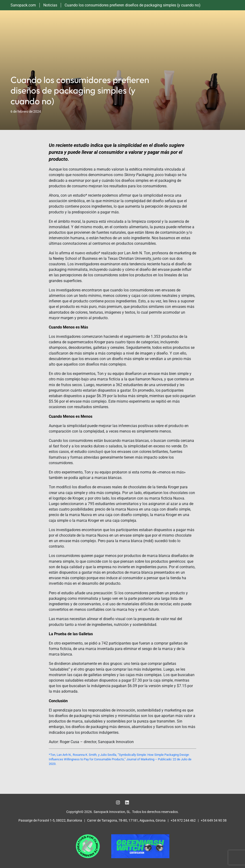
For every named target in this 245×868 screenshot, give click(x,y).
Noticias (50, 5)
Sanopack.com (23, 5)
